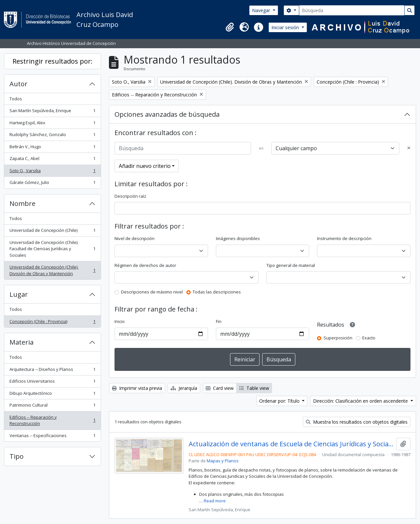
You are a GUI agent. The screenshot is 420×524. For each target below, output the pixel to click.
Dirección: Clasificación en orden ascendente (361, 401)
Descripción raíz (130, 196)
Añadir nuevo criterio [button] (145, 166)
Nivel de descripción (135, 238)
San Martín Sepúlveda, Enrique (52, 112)
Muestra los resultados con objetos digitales (357, 422)
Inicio (120, 321)
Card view (220, 388)
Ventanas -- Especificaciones (52, 437)
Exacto (369, 338)
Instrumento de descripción (344, 238)
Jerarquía (184, 388)
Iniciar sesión (286, 27)
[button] (230, 27)
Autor (19, 84)
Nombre (22, 203)
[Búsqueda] (352, 10)
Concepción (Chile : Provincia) (52, 323)
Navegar (262, 10)
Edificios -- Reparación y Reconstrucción (52, 420)
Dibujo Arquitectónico (52, 395)
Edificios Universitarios (52, 383)
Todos (16, 99)
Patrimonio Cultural (52, 406)
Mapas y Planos (223, 461)
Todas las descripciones (217, 292)
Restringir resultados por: (52, 61)
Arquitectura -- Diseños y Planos (52, 371)
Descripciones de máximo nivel (152, 292)
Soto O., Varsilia (52, 172)
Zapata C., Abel (52, 160)
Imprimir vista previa (137, 388)
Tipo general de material (291, 265)
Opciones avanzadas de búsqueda (167, 114)
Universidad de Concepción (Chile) (52, 232)
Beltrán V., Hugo (52, 148)
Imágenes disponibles (238, 238)
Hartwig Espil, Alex (52, 124)
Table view (254, 388)
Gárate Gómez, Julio (52, 184)
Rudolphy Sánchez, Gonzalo (52, 136)
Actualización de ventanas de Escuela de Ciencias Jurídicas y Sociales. (291, 444)
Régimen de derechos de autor (145, 265)
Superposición (338, 338)
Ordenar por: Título (280, 401)
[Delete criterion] (409, 148)
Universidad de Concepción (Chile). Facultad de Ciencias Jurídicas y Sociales (52, 249)
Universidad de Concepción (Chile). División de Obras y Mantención (52, 270)
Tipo (17, 456)
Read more (215, 501)
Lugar (19, 294)
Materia (21, 342)
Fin (219, 321)
